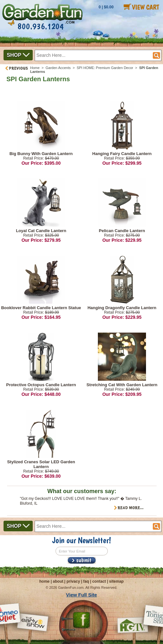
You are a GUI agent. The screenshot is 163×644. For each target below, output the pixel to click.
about (58, 581)
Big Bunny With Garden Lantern (41, 154)
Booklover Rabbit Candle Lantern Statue (41, 308)
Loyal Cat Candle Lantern (41, 231)
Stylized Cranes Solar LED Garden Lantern (41, 464)
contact (99, 581)
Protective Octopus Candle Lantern (41, 385)
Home (35, 68)
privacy (73, 581)
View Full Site (81, 595)
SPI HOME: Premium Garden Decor (105, 68)
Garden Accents (58, 68)
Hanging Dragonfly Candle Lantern (122, 308)
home (45, 581)
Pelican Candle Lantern (122, 231)
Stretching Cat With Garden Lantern (122, 385)
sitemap (116, 581)
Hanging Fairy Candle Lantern (122, 154)
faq (86, 581)
